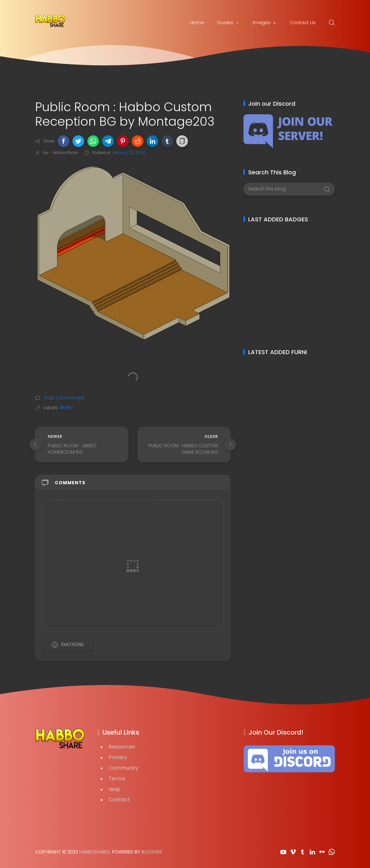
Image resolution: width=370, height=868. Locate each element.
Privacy (118, 757)
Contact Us (303, 23)
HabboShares (95, 852)
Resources (122, 747)
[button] (63, 141)
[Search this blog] (289, 189)
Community (123, 768)
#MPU (66, 408)
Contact (119, 800)
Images (265, 23)
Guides (228, 23)
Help (114, 789)
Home (197, 23)
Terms (117, 779)
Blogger (152, 852)
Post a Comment (64, 398)
